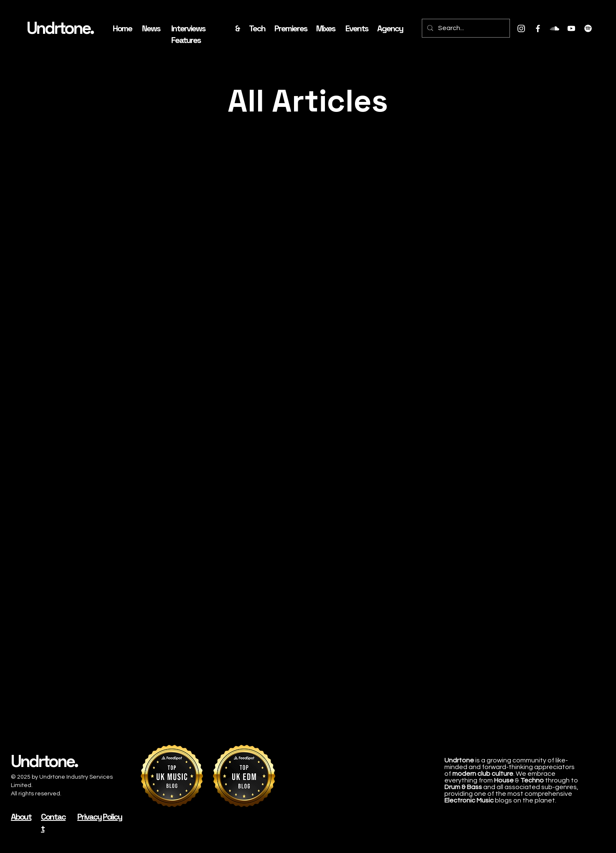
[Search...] (465, 28)
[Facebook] (538, 28)
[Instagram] (521, 28)
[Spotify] (588, 28)
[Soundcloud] (555, 28)
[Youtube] (571, 28)
